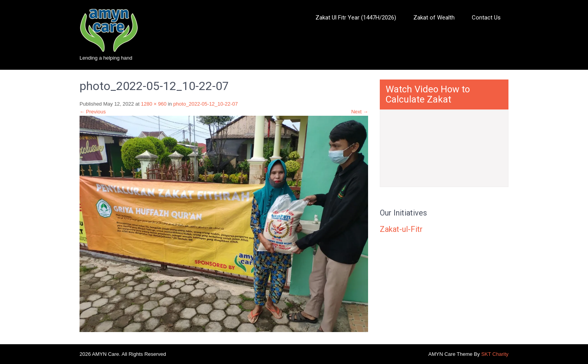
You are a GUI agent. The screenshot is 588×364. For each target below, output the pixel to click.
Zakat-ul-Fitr (401, 229)
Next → (360, 112)
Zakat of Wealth (434, 18)
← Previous (93, 112)
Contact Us (486, 18)
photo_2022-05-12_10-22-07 (205, 104)
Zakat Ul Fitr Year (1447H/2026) (356, 18)
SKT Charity (495, 354)
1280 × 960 (154, 104)
